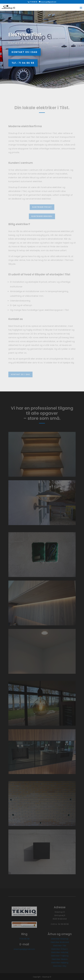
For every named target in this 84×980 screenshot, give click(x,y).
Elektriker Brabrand (60, 942)
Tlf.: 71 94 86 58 (23, 63)
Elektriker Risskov (60, 959)
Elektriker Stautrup (60, 939)
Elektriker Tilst (60, 946)
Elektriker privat (42, 207)
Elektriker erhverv (42, 216)
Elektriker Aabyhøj (60, 952)
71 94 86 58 (24, 939)
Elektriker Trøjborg (60, 956)
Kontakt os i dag (25, 52)
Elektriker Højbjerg (60, 963)
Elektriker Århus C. (60, 949)
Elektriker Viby (60, 966)
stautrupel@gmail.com (24, 949)
